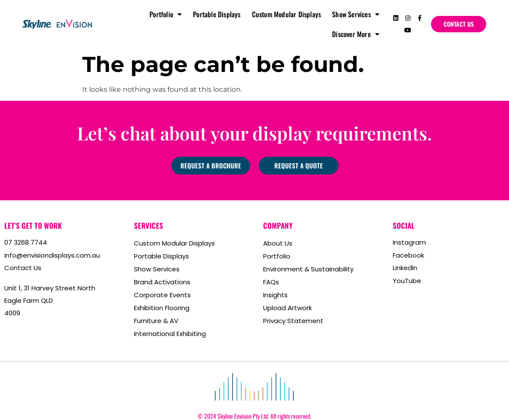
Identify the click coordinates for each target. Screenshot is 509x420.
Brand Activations (162, 282)
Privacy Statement (293, 321)
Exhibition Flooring (162, 308)
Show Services (356, 14)
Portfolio (166, 14)
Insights (275, 295)
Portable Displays (217, 14)
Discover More (356, 34)
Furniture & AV (156, 321)
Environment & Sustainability (308, 269)
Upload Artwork (287, 308)
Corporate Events (162, 295)
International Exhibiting (170, 334)
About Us (278, 243)
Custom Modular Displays (287, 14)
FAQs (271, 282)
